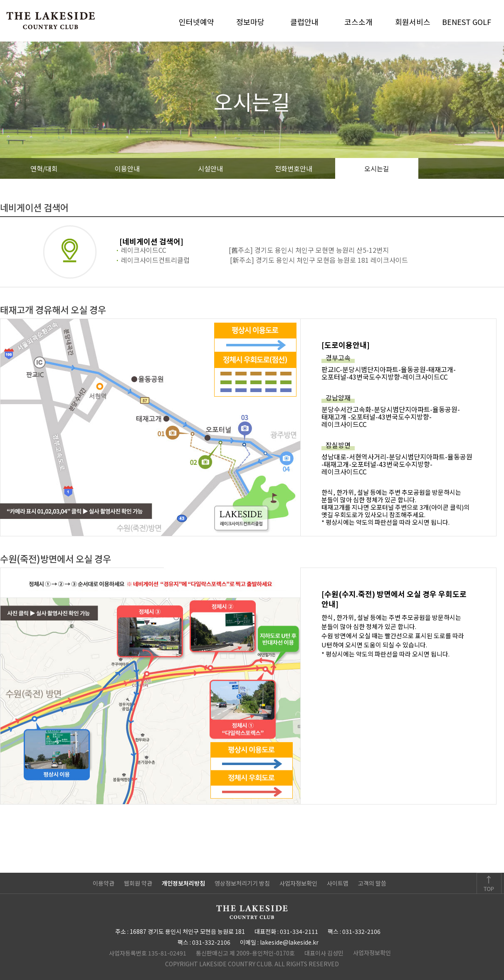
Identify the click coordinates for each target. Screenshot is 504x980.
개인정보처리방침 (183, 883)
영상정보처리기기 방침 (242, 883)
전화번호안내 (294, 168)
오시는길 (377, 168)
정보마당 (250, 22)
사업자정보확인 (298, 883)
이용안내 (127, 168)
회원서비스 (413, 22)
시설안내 (210, 168)
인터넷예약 (196, 22)
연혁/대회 (44, 168)
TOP (489, 883)
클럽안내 (304, 22)
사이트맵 (338, 883)
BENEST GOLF (467, 22)
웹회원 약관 (138, 883)
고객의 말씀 (372, 883)
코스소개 (358, 22)
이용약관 (104, 883)
